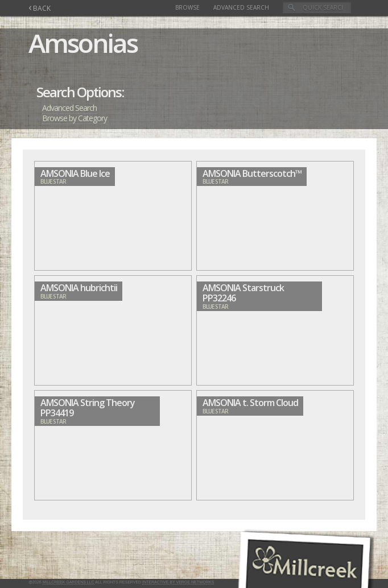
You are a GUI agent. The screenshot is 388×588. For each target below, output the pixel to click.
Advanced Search (241, 7)
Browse (187, 7)
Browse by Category (75, 118)
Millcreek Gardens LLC (69, 582)
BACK (40, 8)
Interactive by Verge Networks (178, 582)
